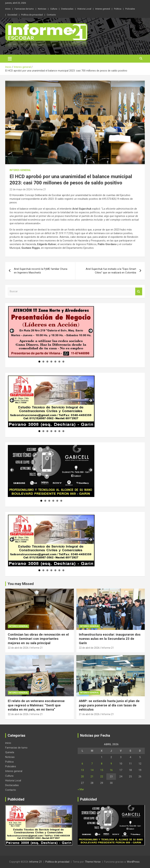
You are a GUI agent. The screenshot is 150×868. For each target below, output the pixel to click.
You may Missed (21, 584)
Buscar (139, 291)
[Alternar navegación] (10, 59)
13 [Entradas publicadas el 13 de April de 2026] (82, 770)
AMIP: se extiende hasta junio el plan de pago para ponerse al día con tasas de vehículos (109, 705)
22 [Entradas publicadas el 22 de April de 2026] (102, 777)
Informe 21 (40, 189)
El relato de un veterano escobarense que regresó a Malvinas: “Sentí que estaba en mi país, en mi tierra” (36, 705)
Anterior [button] (12, 331)
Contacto (51, 15)
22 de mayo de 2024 (21, 189)
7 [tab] (63, 362)
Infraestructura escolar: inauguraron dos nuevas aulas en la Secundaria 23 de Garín (110, 639)
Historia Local (84, 9)
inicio (8, 9)
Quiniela (10, 752)
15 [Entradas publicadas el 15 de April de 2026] (102, 770)
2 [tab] (43, 362)
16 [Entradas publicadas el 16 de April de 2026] (111, 770)
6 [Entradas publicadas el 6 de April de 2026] (82, 764)
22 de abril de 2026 (18, 648)
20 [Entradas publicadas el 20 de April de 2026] (82, 777)
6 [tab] (59, 362)
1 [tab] (39, 362)
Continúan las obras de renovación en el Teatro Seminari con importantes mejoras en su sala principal (38, 639)
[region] (51, 332)
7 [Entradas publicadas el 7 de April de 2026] (92, 764)
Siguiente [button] (90, 331)
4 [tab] (51, 362)
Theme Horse (93, 862)
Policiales (130, 9)
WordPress (133, 862)
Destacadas (67, 9)
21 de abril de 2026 (89, 714)
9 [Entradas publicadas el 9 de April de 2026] (111, 764)
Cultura (54, 9)
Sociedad (12, 15)
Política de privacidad (32, 15)
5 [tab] (55, 362)
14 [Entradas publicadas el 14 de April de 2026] (92, 770)
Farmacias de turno (24, 9)
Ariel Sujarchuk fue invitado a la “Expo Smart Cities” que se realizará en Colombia (111, 271)
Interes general (103, 9)
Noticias (42, 9)
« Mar (81, 789)
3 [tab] (47, 362)
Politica (118, 9)
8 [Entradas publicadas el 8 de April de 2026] (102, 764)
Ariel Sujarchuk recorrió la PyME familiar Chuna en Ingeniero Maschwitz (41, 271)
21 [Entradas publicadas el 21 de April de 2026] (92, 777)
